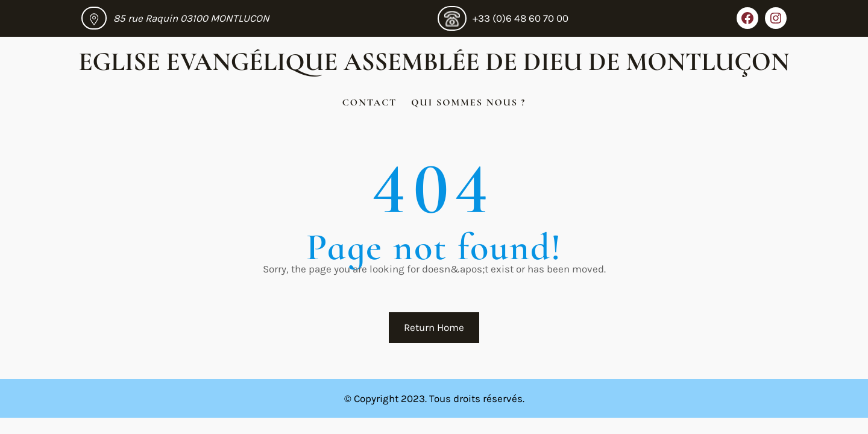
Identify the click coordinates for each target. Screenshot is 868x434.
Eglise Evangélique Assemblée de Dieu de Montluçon (434, 62)
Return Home (434, 327)
